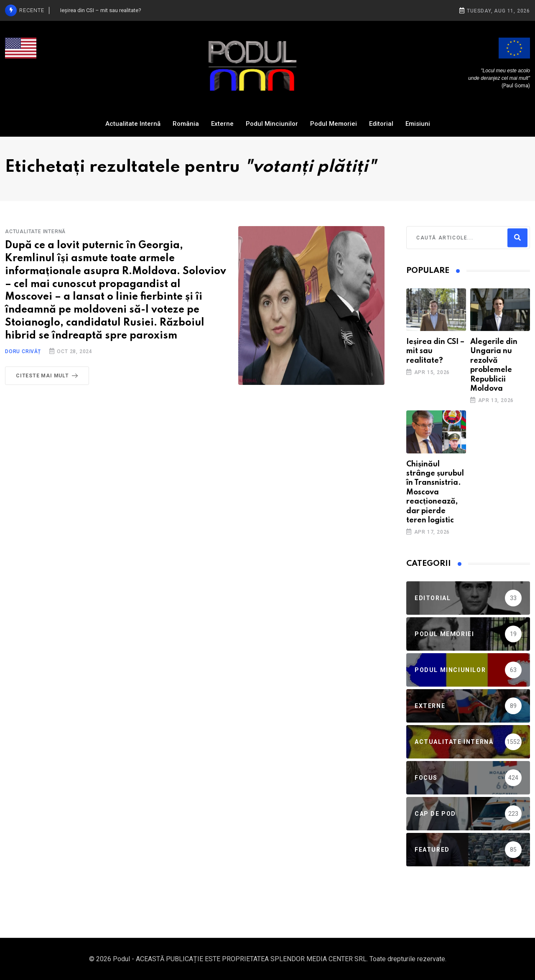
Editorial (381, 124)
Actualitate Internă (133, 124)
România (186, 124)
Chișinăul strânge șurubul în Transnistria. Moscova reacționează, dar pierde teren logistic (435, 492)
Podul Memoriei (334, 124)
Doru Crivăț (23, 351)
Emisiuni (418, 124)
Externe (222, 124)
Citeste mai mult (48, 376)
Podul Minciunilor (272, 124)
